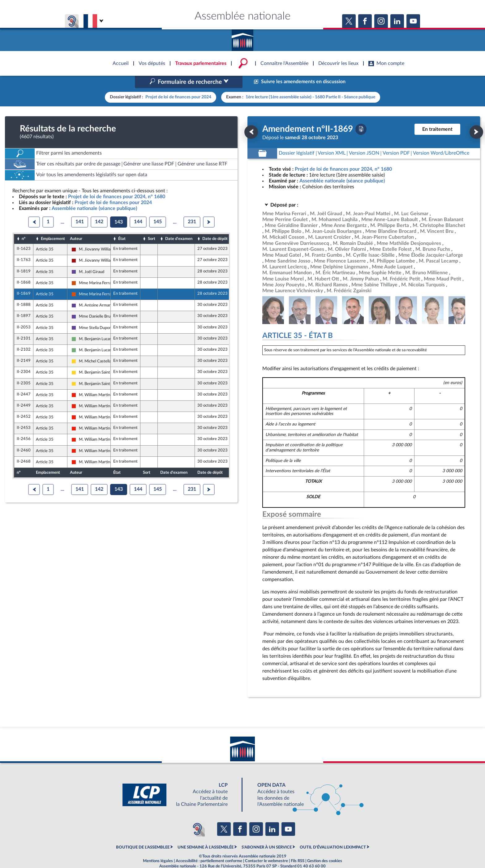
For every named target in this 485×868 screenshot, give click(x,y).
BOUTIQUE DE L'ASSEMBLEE (143, 834)
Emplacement (53, 226)
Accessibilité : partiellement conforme (209, 848)
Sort (152, 226)
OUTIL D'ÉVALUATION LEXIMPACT (333, 834)
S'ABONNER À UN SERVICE (267, 834)
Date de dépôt (215, 226)
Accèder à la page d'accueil (242, 38)
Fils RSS (298, 848)
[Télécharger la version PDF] (361, 116)
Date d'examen (179, 226)
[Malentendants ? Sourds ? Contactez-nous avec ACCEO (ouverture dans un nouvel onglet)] (197, 816)
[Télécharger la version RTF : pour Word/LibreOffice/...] (441, 140)
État (122, 226)
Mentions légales (158, 848)
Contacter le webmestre (266, 848)
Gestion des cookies (325, 848)
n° (24, 226)
